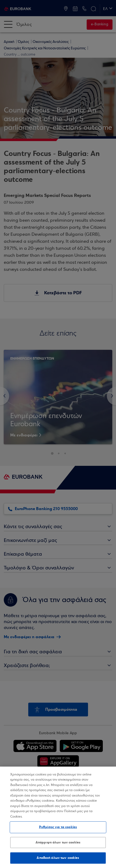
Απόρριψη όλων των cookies (58, 842)
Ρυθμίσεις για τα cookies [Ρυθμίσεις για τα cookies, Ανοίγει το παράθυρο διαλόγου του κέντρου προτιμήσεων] (58, 827)
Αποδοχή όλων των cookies (58, 858)
